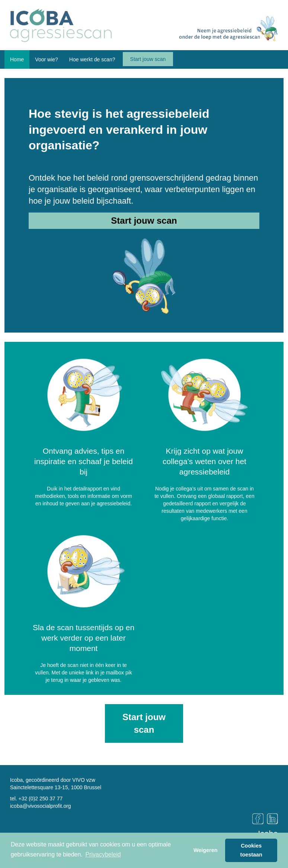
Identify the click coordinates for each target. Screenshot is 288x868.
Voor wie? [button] (46, 59)
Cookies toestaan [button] (251, 850)
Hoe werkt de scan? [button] (92, 59)
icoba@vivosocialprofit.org (41, 806)
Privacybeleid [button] (103, 854)
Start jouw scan (148, 59)
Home (17, 59)
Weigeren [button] (206, 850)
